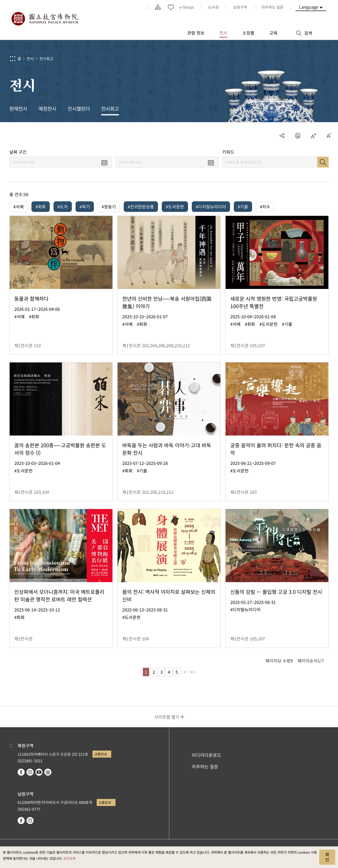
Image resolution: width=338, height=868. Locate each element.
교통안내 (100, 758)
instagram (30, 776)
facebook (21, 776)
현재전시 (18, 109)
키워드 (228, 152)
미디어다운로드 (207, 759)
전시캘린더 (79, 109)
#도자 (63, 206)
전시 (30, 58)
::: (149, 7)
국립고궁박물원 (45, 19)
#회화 (41, 206)
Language (309, 7)
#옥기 (85, 206)
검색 (323, 162)
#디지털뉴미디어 (211, 206)
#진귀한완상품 (141, 206)
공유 (282, 136)
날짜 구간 (18, 152)
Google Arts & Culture (48, 776)
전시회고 (46, 58)
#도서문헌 (175, 206)
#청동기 (109, 206)
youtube (39, 776)
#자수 (265, 206)
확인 (327, 857)
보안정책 (69, 858)
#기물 (243, 206)
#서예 (19, 206)
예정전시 (47, 109)
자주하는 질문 (205, 770)
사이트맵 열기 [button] (167, 720)
